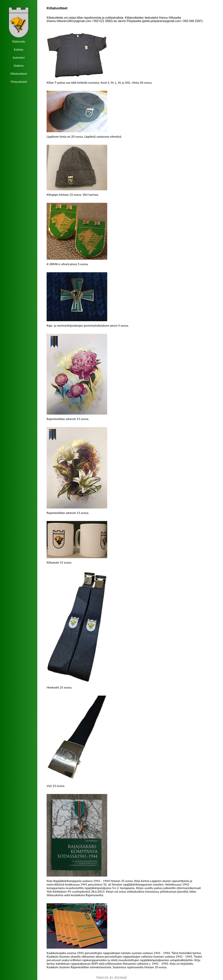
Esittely (19, 49)
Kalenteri (19, 57)
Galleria (19, 65)
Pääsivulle (19, 41)
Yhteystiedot (19, 82)
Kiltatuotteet (19, 73)
